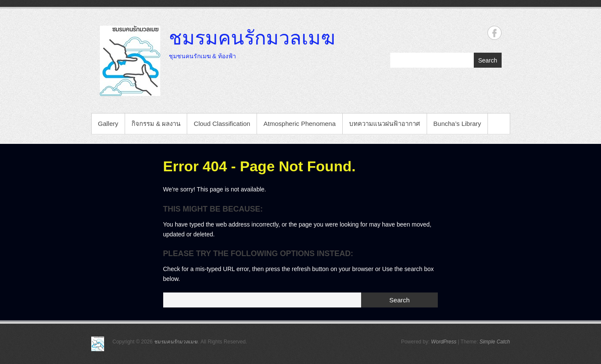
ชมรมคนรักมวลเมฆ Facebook (495, 33)
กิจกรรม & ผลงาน (156, 124)
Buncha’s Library (457, 124)
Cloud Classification (222, 124)
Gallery (108, 124)
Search (487, 60)
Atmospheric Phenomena (299, 124)
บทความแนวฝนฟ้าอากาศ (385, 124)
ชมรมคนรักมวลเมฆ (252, 37)
